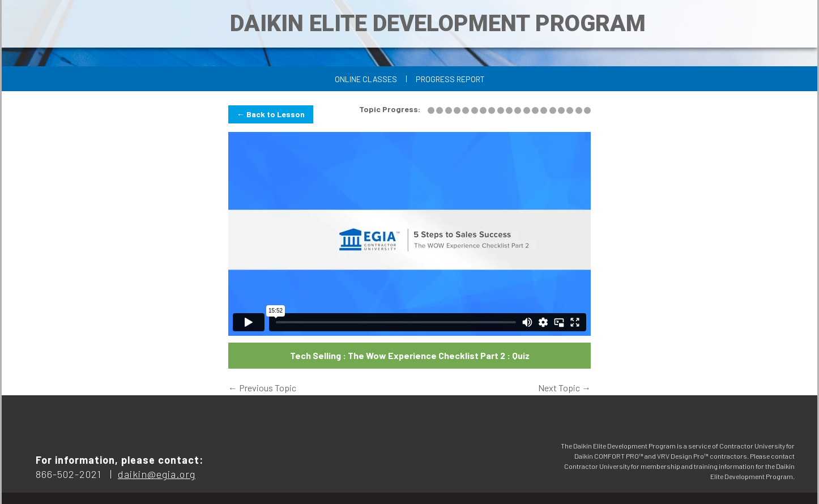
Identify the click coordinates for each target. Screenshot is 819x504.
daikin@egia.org (157, 474)
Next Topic (564, 388)
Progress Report (450, 79)
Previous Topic (262, 388)
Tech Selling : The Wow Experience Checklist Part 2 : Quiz (410, 355)
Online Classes (366, 79)
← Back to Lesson (271, 114)
